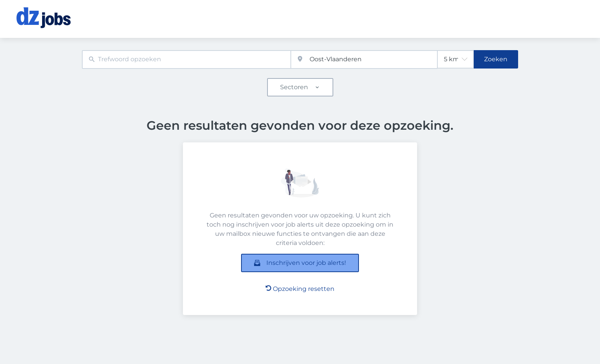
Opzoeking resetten (300, 289)
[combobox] (186, 60)
